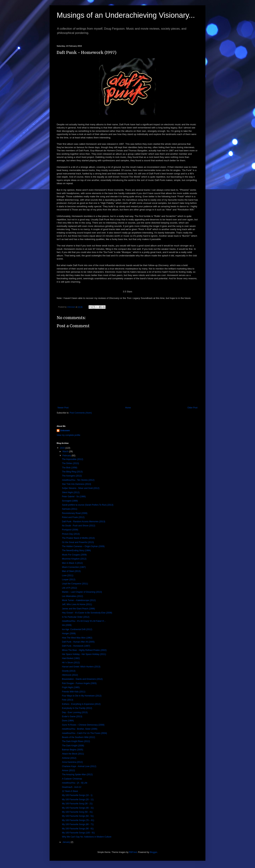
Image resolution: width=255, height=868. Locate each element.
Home (128, 408)
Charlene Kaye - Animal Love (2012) (79, 766)
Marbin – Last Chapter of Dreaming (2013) (82, 592)
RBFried (133, 852)
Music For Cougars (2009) (74, 555)
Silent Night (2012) (71, 492)
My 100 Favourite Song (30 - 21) (77, 804)
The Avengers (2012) (72, 476)
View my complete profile (68, 435)
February (67, 456)
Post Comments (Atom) (81, 413)
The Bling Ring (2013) (72, 472)
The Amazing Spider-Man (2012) (77, 775)
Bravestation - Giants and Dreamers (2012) (82, 679)
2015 (63, 448)
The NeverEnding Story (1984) (76, 550)
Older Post (192, 408)
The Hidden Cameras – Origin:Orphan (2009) (83, 546)
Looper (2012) (69, 580)
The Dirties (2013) (70, 463)
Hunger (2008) (69, 633)
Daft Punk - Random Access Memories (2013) (84, 522)
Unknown (65, 431)
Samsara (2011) (70, 509)
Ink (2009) (67, 625)
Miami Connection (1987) (74, 567)
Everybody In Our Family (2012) (77, 708)
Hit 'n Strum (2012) (71, 663)
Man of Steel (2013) (71, 571)
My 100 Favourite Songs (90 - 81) (78, 829)
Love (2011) (68, 575)
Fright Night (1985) (71, 687)
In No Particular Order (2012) (76, 617)
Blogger (153, 852)
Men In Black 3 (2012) (72, 563)
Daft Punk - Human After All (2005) (78, 642)
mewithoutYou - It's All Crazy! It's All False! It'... (84, 621)
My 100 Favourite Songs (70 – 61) (78, 820)
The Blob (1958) (70, 468)
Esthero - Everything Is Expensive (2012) (81, 704)
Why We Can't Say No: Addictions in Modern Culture (87, 837)
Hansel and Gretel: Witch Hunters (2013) (81, 667)
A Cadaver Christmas (72, 779)
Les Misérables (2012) (73, 596)
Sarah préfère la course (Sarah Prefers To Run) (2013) (88, 505)
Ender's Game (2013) (72, 717)
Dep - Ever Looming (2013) (75, 712)
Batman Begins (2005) (73, 750)
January (67, 842)
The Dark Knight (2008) (73, 746)
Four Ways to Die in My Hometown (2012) (82, 696)
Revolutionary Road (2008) (75, 513)
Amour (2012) (68, 770)
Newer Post (63, 408)
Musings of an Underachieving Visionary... (126, 15)
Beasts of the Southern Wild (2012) (79, 737)
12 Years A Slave (70, 791)
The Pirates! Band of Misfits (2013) (78, 538)
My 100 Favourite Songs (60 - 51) (78, 816)
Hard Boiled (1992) (71, 658)
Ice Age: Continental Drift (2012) (77, 629)
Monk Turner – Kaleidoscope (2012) (79, 600)
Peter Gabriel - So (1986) (74, 497)
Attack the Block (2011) (73, 754)
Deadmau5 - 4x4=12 (72, 787)
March (66, 451)
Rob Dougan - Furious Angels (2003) (79, 683)
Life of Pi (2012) (70, 588)
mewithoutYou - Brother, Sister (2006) (80, 729)
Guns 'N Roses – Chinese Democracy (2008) (83, 725)
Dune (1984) (68, 721)
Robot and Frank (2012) (73, 517)
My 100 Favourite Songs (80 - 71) (78, 824)
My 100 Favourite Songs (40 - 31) (78, 808)
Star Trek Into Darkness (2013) (76, 484)
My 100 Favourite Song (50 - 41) (77, 812)
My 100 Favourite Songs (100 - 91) (78, 833)
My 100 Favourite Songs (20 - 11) (78, 800)
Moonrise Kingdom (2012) (74, 559)
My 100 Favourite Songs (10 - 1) (77, 795)
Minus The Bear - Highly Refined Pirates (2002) (84, 650)
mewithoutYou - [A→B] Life (75, 783)
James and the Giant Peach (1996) (78, 609)
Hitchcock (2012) (70, 675)
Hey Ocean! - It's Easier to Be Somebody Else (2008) (87, 613)
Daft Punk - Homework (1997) (76, 646)
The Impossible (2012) (73, 459)
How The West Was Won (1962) (77, 638)
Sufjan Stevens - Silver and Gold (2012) (81, 488)
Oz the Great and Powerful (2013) (78, 542)
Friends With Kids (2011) (74, 692)
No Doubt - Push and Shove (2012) (79, 526)
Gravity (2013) (69, 671)
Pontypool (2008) (70, 530)
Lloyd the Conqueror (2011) (75, 584)
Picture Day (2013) (71, 534)
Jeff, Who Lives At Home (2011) (77, 604)
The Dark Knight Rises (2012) (76, 741)
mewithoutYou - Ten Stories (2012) (78, 480)
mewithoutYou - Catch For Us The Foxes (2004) (84, 733)
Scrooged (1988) (70, 501)
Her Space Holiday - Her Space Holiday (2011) (84, 654)
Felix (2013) (68, 700)
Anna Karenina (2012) (72, 762)
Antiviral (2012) (69, 758)
